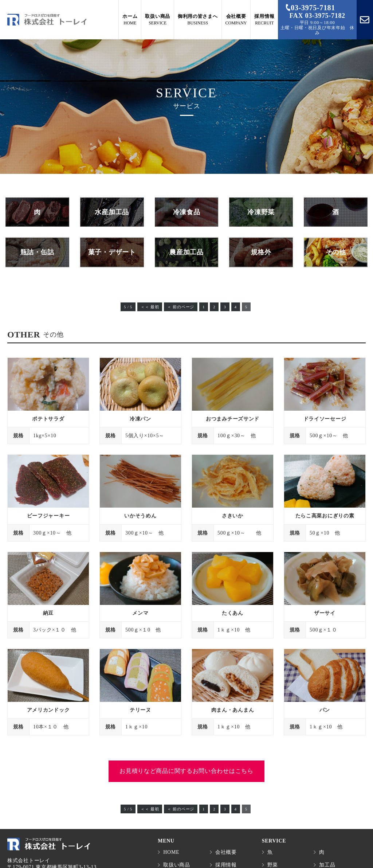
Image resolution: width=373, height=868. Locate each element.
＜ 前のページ (181, 307)
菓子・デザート (112, 252)
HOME (171, 852)
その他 (336, 252)
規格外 (261, 252)
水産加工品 (112, 212)
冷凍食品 (187, 212)
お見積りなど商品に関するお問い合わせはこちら (186, 771)
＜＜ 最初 (150, 307)
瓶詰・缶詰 (38, 252)
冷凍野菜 (261, 212)
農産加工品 (186, 252)
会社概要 (226, 852)
